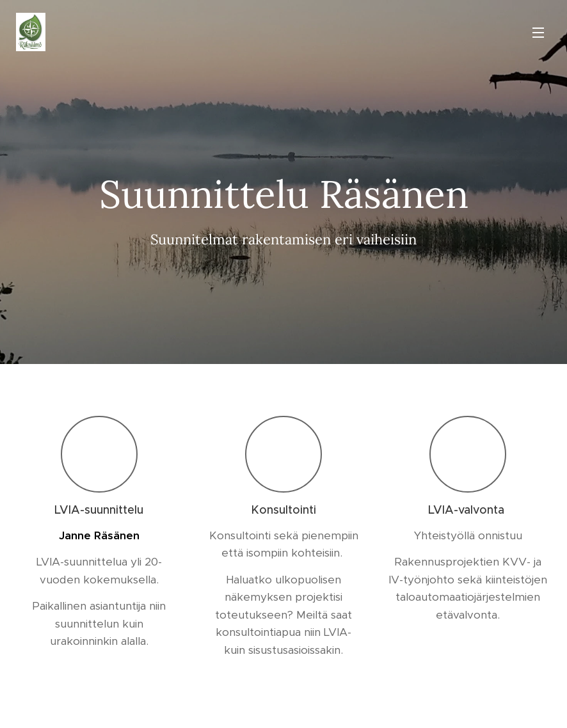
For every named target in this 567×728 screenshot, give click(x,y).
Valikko (538, 33)
